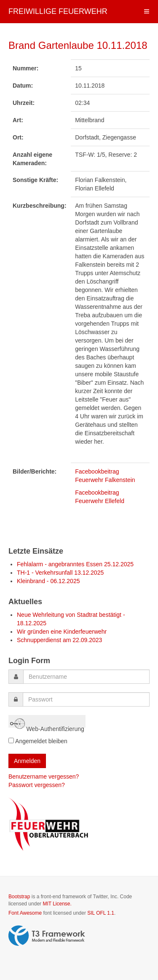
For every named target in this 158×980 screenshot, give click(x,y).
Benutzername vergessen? (44, 777)
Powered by (47, 936)
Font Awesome (25, 913)
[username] (86, 677)
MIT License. (57, 904)
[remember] (11, 740)
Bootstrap (19, 897)
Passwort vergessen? (37, 785)
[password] (86, 699)
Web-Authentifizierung (47, 722)
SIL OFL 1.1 (101, 913)
